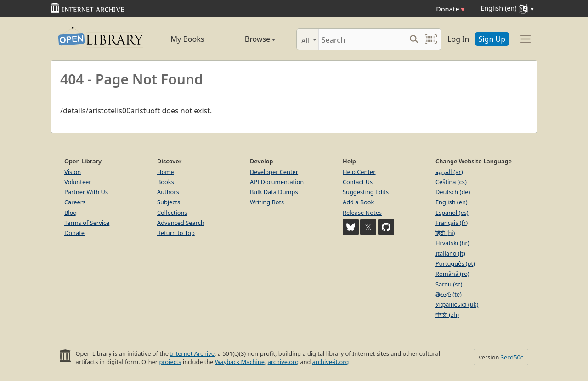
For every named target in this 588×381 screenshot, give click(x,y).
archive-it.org (331, 362)
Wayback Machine (240, 362)
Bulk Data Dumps (274, 192)
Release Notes (362, 213)
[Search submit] (414, 39)
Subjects (169, 202)
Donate (450, 9)
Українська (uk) (457, 304)
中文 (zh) (447, 314)
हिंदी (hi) (445, 233)
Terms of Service (87, 223)
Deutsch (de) (453, 192)
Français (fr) (452, 223)
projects (170, 362)
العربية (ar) (449, 172)
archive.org (283, 362)
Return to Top (176, 233)
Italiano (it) (450, 253)
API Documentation (277, 182)
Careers (75, 202)
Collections (172, 213)
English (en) (452, 202)
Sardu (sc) (449, 284)
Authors (168, 192)
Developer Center (274, 172)
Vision (73, 172)
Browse (249, 39)
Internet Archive (192, 353)
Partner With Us (86, 192)
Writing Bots (267, 202)
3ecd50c (512, 357)
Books (166, 182)
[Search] (362, 39)
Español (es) (452, 213)
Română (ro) (452, 274)
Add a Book (358, 202)
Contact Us (358, 182)
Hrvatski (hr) (452, 243)
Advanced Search (181, 223)
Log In (458, 39)
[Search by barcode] (431, 39)
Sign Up (492, 39)
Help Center (359, 172)
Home (165, 172)
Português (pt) (455, 263)
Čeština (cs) (451, 182)
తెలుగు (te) (449, 294)
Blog (71, 213)
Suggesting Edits (366, 192)
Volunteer (78, 182)
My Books (188, 39)
